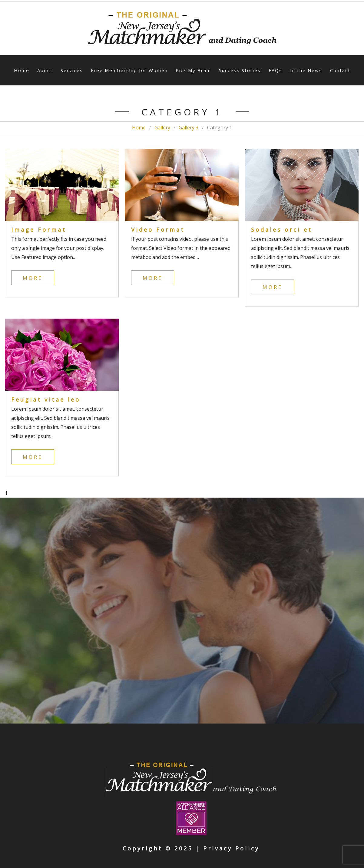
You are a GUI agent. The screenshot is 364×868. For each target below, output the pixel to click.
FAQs (275, 70)
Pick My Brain (193, 70)
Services (72, 70)
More (33, 278)
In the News (306, 70)
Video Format (158, 230)
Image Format (39, 230)
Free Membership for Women (129, 70)
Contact (340, 70)
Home (22, 70)
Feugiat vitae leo (46, 399)
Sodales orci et (282, 230)
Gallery (162, 128)
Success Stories (240, 70)
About (45, 70)
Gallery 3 (189, 128)
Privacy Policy (231, 848)
